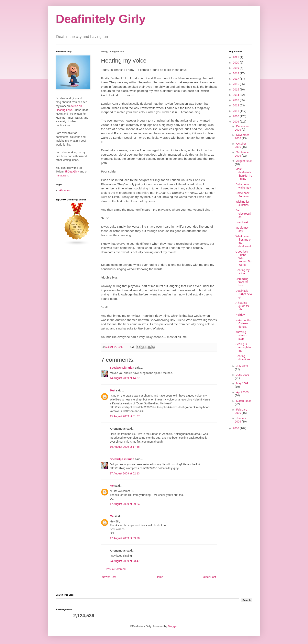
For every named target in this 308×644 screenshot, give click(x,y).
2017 (236, 79)
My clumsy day (242, 229)
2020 (236, 63)
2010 (236, 116)
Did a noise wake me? (243, 186)
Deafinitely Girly (101, 19)
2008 (236, 428)
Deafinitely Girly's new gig (244, 294)
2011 (236, 111)
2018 (236, 73)
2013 (236, 100)
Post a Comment (116, 569)
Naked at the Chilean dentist (243, 324)
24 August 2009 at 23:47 (125, 561)
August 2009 (244, 161)
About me (65, 190)
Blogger (173, 626)
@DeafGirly (72, 172)
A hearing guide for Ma (242, 306)
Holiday (240, 315)
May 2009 (242, 383)
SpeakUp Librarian (122, 368)
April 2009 (242, 392)
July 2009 (242, 366)
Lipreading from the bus (242, 282)
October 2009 (240, 145)
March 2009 (243, 401)
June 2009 (242, 375)
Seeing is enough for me (244, 347)
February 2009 (241, 411)
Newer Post (109, 577)
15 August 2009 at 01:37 (125, 416)
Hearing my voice (243, 272)
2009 (236, 122)
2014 (236, 95)
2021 (236, 57)
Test (113, 390)
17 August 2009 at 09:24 (125, 504)
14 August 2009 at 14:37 (125, 378)
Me (112, 486)
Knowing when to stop (242, 335)
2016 (236, 84)
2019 (236, 68)
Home (159, 577)
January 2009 (240, 420)
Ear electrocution (243, 214)
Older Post (209, 577)
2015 (236, 89)
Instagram (62, 175)
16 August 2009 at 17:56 (125, 447)
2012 (236, 105)
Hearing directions (243, 358)
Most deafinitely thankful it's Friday (244, 174)
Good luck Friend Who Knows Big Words (243, 258)
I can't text (242, 222)
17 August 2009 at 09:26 (125, 538)
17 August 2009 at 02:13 (125, 473)
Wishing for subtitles (242, 203)
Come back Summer (242, 195)
